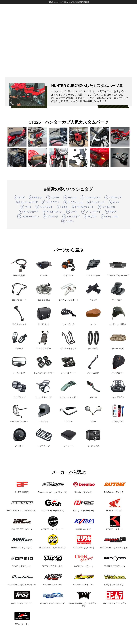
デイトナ (36, 197)
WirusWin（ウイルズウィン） (53, 602)
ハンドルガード (69, 372)
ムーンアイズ (71, 216)
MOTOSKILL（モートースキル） (115, 547)
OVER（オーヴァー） (84, 565)
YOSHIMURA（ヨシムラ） (115, 602)
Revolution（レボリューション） (22, 584)
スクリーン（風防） (118, 323)
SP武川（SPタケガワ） (115, 584)
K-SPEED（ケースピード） (53, 528)
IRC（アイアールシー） (22, 528)
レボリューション (28, 216)
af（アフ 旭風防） (22, 491)
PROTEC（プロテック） (115, 565)
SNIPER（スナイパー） (84, 584)
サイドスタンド (19, 323)
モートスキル (110, 216)
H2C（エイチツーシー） (84, 509)
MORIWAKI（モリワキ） (84, 547)
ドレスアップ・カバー (44, 372)
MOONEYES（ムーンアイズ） (53, 547)
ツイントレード (91, 212)
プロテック (51, 216)
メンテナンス (118, 420)
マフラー (53, 197)
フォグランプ (19, 396)
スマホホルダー (44, 347)
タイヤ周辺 (93, 347)
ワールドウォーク (83, 207)
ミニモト (68, 221)
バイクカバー (118, 372)
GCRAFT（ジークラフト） (53, 509)
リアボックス (106, 207)
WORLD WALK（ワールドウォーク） (84, 603)
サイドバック (44, 323)
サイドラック (69, 323)
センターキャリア (27, 202)
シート (72, 212)
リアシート (69, 445)
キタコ (62, 207)
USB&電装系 (19, 275)
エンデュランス (90, 197)
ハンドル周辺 (93, 372)
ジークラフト (51, 202)
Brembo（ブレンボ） (84, 491)
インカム (44, 275)
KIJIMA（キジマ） (84, 528)
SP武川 (111, 212)
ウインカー (69, 275)
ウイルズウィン (52, 212)
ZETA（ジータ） (22, 623)
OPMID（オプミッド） (22, 565)
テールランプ (19, 372)
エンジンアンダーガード (118, 275)
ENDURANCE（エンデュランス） (22, 509)
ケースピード (96, 202)
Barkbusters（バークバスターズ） (53, 491)
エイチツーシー (73, 202)
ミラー (93, 420)
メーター (19, 445)
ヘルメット (44, 420)
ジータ (26, 207)
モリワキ (90, 216)
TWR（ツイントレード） (22, 602)
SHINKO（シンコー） (53, 584)
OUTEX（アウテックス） (53, 565)
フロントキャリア (44, 396)
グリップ (93, 299)
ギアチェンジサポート (69, 299)
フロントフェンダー (69, 396)
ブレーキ (93, 396)
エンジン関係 (44, 299)
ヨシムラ (70, 197)
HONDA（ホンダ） (115, 509)
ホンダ (19, 197)
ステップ (19, 347)
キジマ (114, 202)
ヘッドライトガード (19, 420)
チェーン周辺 (118, 347)
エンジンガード (29, 212)
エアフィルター (93, 275)
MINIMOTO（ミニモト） (22, 547)
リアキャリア (113, 197)
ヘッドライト (44, 207)
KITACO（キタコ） (115, 528)
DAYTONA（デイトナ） (115, 491)
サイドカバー (118, 299)
